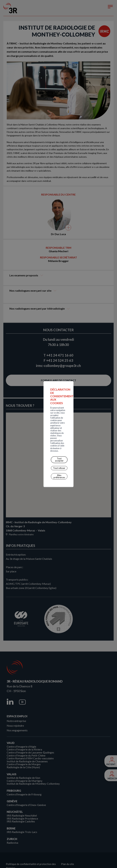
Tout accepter (59, 435)
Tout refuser (59, 442)
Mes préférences (59, 449)
